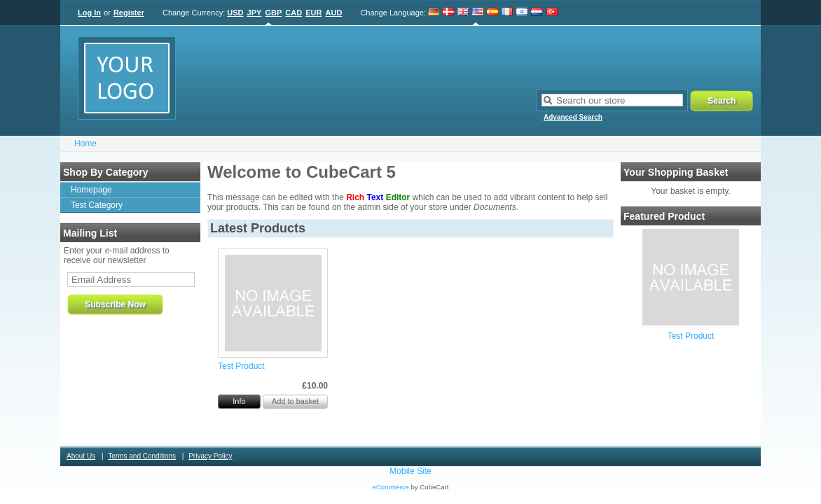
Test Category (97, 205)
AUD (334, 13)
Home (85, 143)
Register (129, 13)
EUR (313, 13)
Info (239, 401)
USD (235, 13)
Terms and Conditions (142, 456)
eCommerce (391, 487)
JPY (255, 13)
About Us (81, 456)
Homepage (91, 190)
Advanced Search (573, 117)
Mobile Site (410, 471)
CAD (294, 13)
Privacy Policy (210, 456)
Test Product (691, 336)
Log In (89, 13)
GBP (273, 13)
